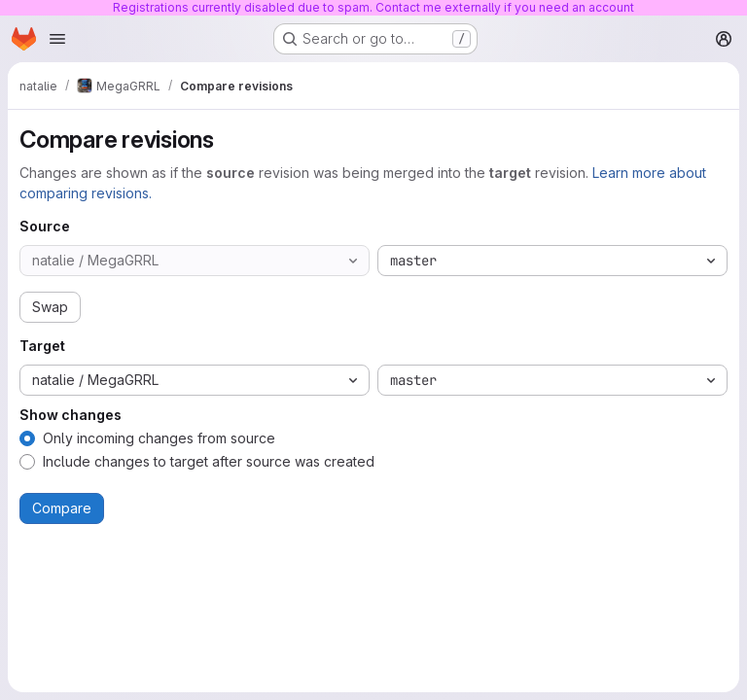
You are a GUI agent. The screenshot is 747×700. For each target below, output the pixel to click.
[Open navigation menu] (57, 39)
